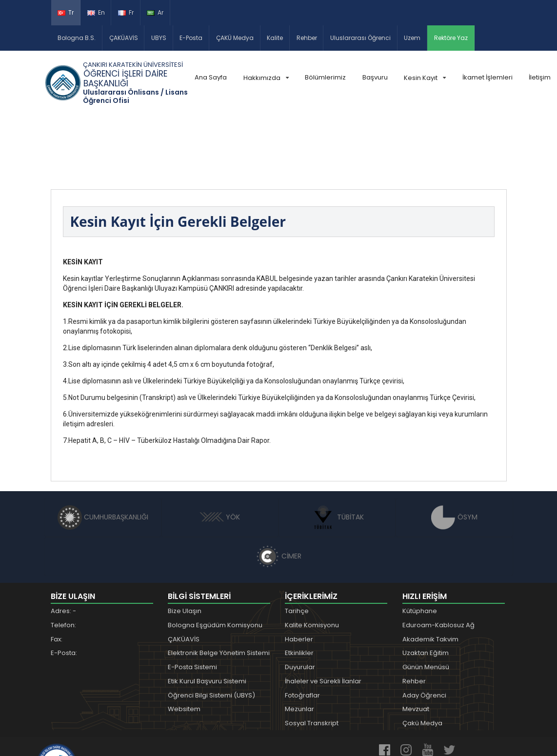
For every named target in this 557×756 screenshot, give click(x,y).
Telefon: (63, 561)
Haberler (299, 575)
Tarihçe (297, 547)
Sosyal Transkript (312, 659)
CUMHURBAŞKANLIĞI (103, 453)
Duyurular (300, 603)
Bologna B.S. (77, 38)
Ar (155, 12)
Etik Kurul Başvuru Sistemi (207, 617)
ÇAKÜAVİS (124, 38)
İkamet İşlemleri (487, 77)
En (96, 12)
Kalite (275, 38)
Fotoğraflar (302, 631)
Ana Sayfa (211, 77)
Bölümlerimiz (325, 77)
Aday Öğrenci (424, 631)
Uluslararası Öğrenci (360, 38)
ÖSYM (454, 453)
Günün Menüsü (426, 603)
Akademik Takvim (430, 575)
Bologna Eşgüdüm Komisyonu (215, 561)
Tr (66, 12)
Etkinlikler (299, 588)
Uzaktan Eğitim (426, 588)
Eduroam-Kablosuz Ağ (438, 561)
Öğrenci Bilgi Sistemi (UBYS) (211, 631)
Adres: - (63, 547)
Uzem (412, 38)
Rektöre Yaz (451, 38)
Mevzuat (416, 645)
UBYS (159, 38)
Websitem (184, 645)
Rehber (307, 38)
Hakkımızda (266, 78)
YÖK (220, 453)
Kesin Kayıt (425, 78)
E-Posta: (64, 588)
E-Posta (191, 38)
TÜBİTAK (337, 453)
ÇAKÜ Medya (235, 38)
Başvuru (375, 77)
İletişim (540, 77)
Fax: (57, 575)
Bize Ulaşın (185, 547)
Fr (126, 12)
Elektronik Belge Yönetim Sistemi (219, 588)
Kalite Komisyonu (312, 561)
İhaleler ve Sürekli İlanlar (323, 617)
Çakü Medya (422, 659)
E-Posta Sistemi (192, 603)
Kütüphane (420, 547)
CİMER (278, 492)
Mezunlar (299, 645)
